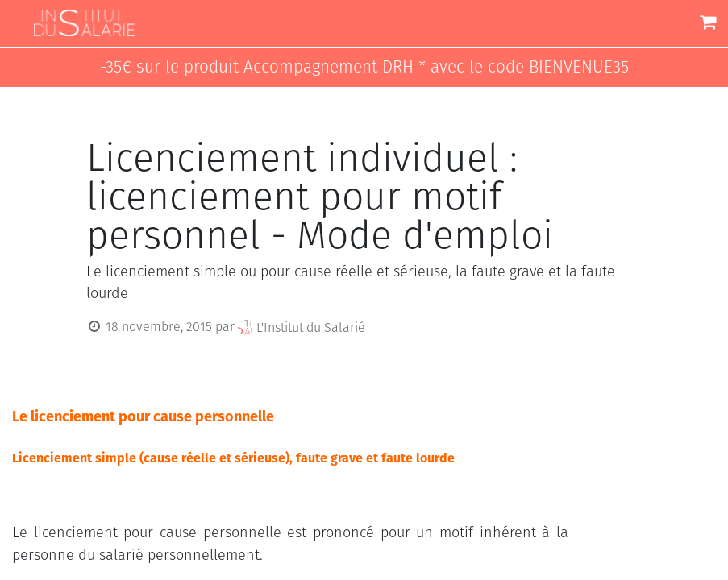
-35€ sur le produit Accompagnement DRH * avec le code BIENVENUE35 (364, 67)
